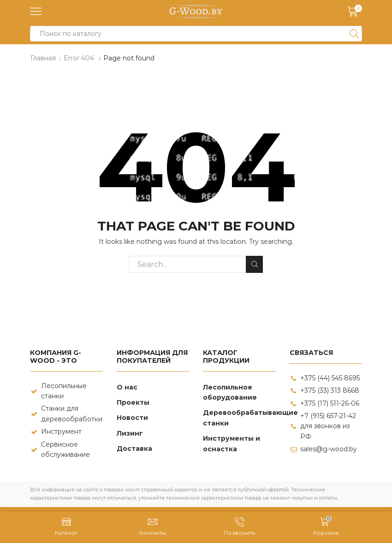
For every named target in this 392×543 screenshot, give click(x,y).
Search (254, 264)
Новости (132, 418)
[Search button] (354, 34)
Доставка (134, 449)
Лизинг (130, 433)
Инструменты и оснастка (232, 443)
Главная (43, 58)
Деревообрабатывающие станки (250, 418)
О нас (127, 387)
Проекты (133, 402)
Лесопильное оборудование (230, 392)
